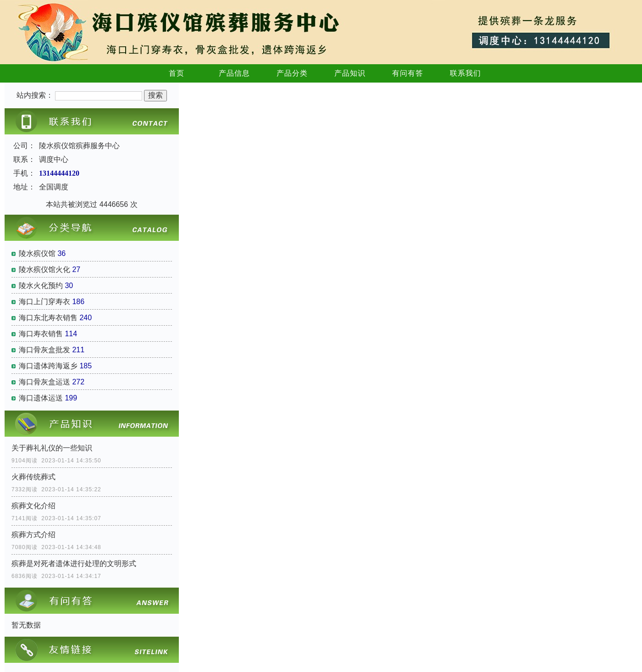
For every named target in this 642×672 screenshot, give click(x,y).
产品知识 (350, 73)
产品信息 (234, 73)
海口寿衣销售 (41, 334)
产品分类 (292, 73)
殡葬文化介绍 (33, 506)
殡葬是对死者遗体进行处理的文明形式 (74, 564)
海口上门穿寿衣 (44, 302)
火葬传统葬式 (33, 477)
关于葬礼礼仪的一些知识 (52, 448)
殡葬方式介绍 (33, 535)
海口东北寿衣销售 (48, 318)
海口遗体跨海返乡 (48, 366)
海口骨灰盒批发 (44, 350)
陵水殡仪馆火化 (44, 269)
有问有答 (408, 73)
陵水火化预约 (41, 286)
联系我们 (465, 73)
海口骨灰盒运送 (44, 382)
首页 (177, 73)
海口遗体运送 (41, 398)
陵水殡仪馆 (37, 253)
